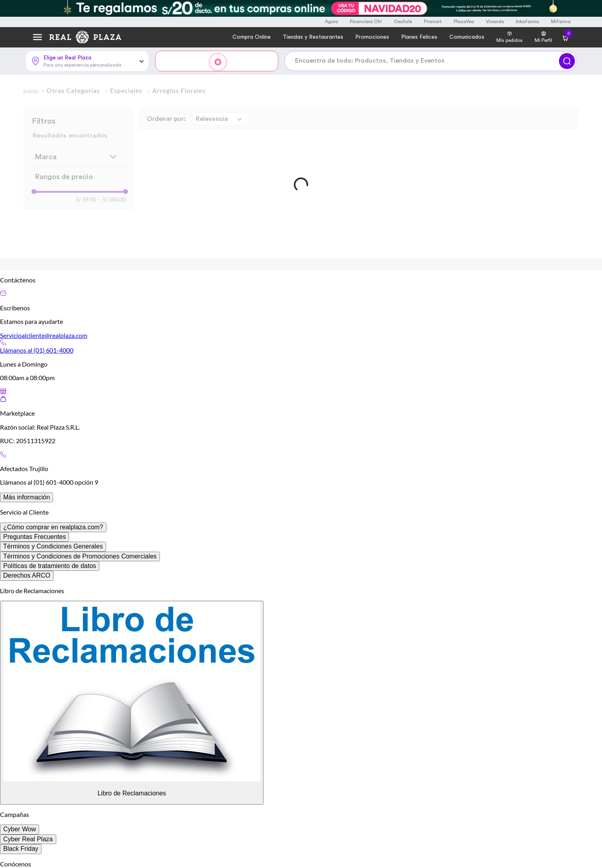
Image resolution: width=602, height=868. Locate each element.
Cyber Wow (20, 829)
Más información (27, 497)
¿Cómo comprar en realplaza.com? (53, 527)
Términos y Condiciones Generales (53, 546)
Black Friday (21, 849)
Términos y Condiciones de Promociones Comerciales (80, 556)
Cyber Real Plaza (28, 839)
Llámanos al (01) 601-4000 (37, 350)
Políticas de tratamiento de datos (50, 566)
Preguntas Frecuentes (34, 537)
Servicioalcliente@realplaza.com (44, 335)
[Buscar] (567, 61)
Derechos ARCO (27, 575)
